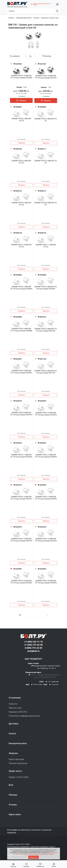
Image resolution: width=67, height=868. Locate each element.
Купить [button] (21, 100)
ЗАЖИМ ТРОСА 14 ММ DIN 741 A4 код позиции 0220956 (46, 498)
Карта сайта (15, 814)
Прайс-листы (15, 771)
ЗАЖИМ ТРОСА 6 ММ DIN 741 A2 (21, 204)
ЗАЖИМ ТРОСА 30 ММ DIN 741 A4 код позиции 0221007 (46, 77)
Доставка (14, 724)
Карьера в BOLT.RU (18, 712)
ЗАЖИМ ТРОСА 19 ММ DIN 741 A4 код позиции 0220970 (21, 540)
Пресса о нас (15, 708)
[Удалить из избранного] (11, 485)
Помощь (13, 795)
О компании (15, 698)
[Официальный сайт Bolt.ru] (17, 3)
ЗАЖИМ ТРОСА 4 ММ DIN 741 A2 (21, 162)
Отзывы (13, 805)
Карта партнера (16, 759)
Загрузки (13, 753)
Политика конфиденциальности (24, 716)
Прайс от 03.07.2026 (19, 777)
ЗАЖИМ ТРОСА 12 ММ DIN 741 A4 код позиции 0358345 (46, 456)
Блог (11, 785)
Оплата (12, 734)
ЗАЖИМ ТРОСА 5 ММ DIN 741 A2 (46, 162)
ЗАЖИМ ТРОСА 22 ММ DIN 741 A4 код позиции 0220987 (21, 582)
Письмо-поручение (18, 763)
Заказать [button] (22, 143)
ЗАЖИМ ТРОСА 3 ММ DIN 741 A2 (46, 120)
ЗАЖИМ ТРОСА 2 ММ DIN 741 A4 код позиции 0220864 (21, 288)
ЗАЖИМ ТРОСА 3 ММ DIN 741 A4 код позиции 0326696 (46, 288)
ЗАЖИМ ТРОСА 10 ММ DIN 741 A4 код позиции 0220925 (46, 414)
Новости (13, 704)
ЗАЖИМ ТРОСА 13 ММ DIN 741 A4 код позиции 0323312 (21, 498)
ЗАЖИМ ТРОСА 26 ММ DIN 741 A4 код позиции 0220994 (46, 582)
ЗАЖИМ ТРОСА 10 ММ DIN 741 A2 (21, 246)
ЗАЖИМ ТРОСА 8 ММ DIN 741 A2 (46, 204)
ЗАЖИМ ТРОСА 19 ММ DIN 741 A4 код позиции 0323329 (46, 540)
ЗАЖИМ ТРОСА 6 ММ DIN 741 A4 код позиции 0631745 (46, 372)
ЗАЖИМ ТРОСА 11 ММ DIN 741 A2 (46, 246)
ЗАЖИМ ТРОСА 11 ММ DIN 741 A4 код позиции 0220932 (21, 456)
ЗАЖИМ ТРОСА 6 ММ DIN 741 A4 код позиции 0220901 (21, 372)
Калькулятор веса (18, 743)
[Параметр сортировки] (18, 56)
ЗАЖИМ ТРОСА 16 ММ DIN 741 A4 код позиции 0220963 (21, 77)
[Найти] (57, 11)
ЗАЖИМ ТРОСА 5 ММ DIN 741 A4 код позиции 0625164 (46, 330)
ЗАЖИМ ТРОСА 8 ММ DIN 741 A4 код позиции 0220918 (21, 414)
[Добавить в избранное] (11, 64)
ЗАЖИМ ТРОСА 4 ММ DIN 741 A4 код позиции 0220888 (21, 330)
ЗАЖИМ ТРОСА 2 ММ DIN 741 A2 (21, 120)
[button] (57, 4)
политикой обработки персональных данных (41, 854)
